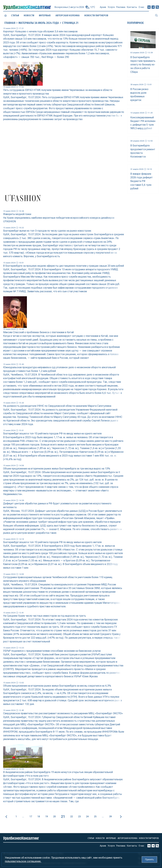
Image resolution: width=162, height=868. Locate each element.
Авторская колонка (68, 15)
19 (47, 817)
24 (87, 817)
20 (54, 817)
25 (95, 817)
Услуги (111, 8)
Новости (29, 15)
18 (39, 817)
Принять (149, 859)
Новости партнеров (96, 15)
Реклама (121, 8)
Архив (103, 8)
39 (110, 817)
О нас (141, 8)
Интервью (45, 15)
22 (72, 817)
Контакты (132, 9)
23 (79, 817)
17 (31, 817)
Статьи (15, 15)
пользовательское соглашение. (23, 861)
